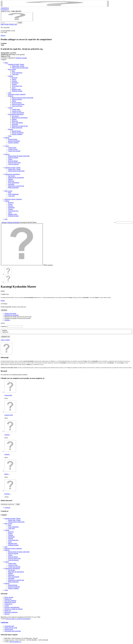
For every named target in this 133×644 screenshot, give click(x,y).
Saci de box (15, 116)
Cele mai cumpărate (10, 601)
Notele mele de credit (11, 628)
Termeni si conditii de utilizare (13, 609)
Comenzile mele (9, 626)
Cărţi (10, 93)
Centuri (10, 108)
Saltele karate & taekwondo (20, 68)
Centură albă (8, 395)
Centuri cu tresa (16, 111)
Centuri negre (16, 109)
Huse (13, 71)
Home (6, 63)
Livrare (7, 606)
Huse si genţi (12, 69)
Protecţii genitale (17, 99)
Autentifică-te (5, 8)
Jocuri (14, 88)
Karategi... (8, 494)
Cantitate (3, 326)
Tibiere (14, 101)
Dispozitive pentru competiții (17, 94)
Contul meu (4, 622)
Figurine (14, 81)
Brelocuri (15, 78)
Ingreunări (15, 124)
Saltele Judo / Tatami (18, 66)
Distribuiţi (4, 310)
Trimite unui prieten (10, 313)
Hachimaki (15, 83)
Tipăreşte (7, 320)
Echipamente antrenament (16, 114)
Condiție (3, 294)
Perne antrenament (17, 123)
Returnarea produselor (11, 612)
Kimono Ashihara (17, 134)
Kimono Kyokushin (18, 133)
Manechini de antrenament (20, 118)
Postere (14, 79)
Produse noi (8, 599)
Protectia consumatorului (12, 607)
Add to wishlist (5, 340)
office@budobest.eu (15, 642)
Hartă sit (7, 614)
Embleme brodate (17, 91)
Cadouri (11, 76)
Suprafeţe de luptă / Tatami (16, 64)
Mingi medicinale (17, 128)
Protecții (11, 96)
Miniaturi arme (16, 89)
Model (3, 291)
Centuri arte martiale (18, 113)
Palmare (14, 119)
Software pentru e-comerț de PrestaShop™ (18, 619)
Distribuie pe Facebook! (12, 315)
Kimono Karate (16, 131)
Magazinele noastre (10, 602)
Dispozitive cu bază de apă (20, 126)
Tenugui (14, 84)
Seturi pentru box (17, 86)
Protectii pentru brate (18, 104)
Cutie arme (15, 74)
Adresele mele (9, 629)
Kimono (11, 129)
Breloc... (7, 474)
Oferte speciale (9, 597)
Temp (10, 136)
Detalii (3, 301)
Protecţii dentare (17, 103)
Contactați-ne (5, 10)
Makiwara (15, 121)
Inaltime (5, 330)
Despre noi (8, 611)
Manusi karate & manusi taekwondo (23, 98)
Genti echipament (17, 73)
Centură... (7, 435)
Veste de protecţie (17, 106)
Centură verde (9, 415)
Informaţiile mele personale (13, 631)
